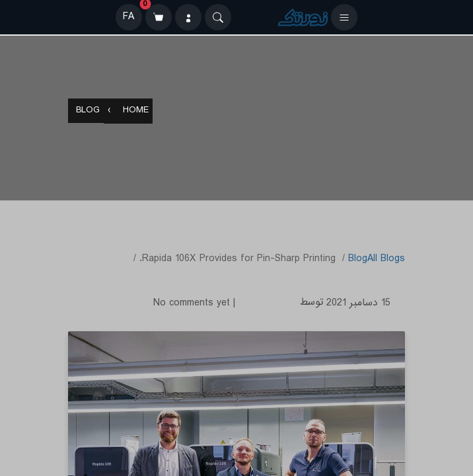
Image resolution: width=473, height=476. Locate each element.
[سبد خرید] (159, 17)
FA (128, 17)
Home (136, 111)
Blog (88, 111)
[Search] (218, 17)
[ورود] (188, 17)
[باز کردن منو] (344, 17)
